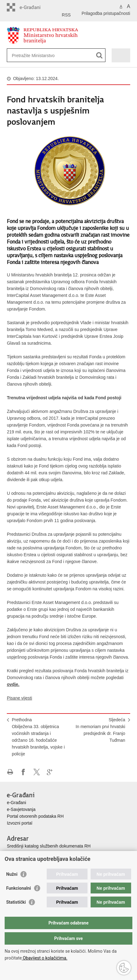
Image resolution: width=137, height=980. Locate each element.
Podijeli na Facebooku (23, 772)
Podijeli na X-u (37, 772)
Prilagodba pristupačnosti (106, 13)
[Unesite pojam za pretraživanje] (34, 55)
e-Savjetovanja (21, 809)
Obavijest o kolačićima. (44, 958)
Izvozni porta (19, 823)
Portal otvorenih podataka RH (35, 816)
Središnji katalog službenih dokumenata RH (49, 846)
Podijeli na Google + (50, 772)
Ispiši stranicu (10, 772)
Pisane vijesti (19, 698)
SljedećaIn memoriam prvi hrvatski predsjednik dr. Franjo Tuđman (101, 730)
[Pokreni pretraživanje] (99, 55)
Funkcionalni (19, 888)
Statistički (16, 902)
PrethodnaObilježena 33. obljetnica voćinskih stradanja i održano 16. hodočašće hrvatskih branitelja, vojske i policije (38, 737)
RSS (66, 15)
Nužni (12, 874)
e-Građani (16, 803)
